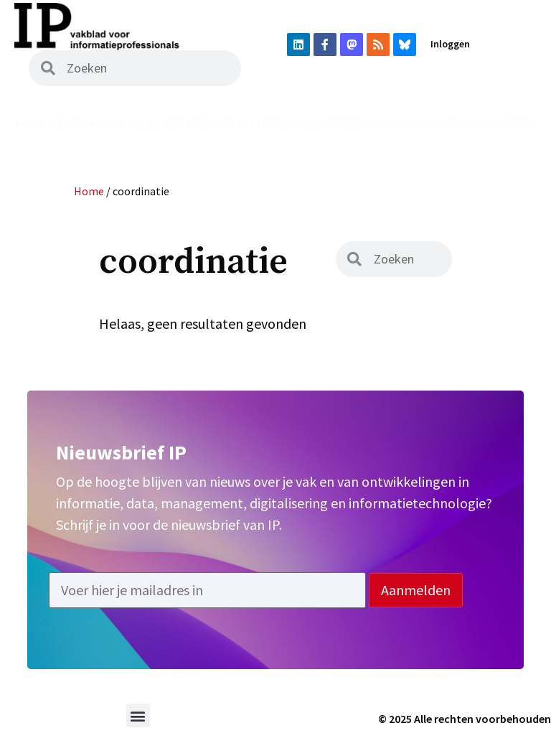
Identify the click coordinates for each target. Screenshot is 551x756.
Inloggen (450, 44)
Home (30, 123)
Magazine (115, 123)
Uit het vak (269, 123)
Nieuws (67, 123)
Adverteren (503, 123)
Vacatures (332, 123)
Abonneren (437, 123)
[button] (138, 715)
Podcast (211, 123)
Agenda (384, 123)
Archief (163, 123)
